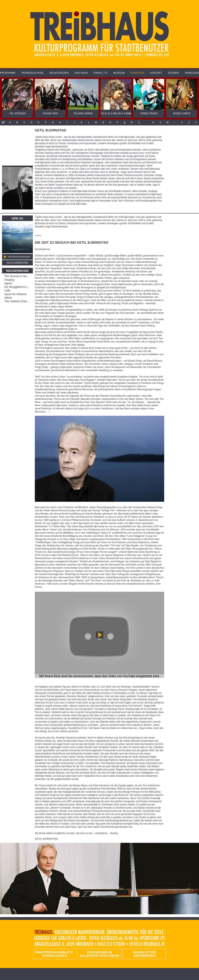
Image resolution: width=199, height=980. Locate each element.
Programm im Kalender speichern (99, 954)
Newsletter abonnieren (144, 954)
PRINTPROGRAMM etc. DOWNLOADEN (55, 954)
